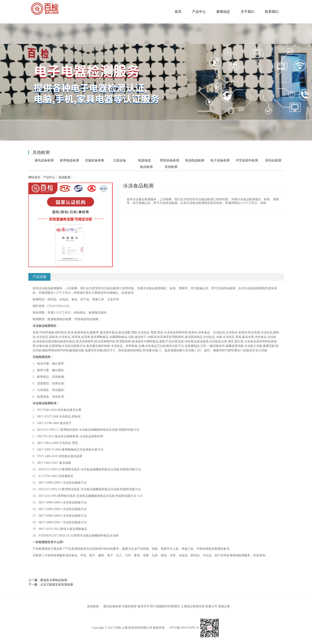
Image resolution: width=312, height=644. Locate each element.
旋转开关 (144, 606)
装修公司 (211, 606)
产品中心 (199, 12)
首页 (178, 12)
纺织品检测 (273, 160)
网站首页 (34, 177)
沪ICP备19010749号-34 (184, 628)
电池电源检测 (195, 160)
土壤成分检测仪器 (193, 606)
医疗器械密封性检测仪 (165, 606)
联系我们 (272, 12)
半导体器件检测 (247, 160)
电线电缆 (144, 160)
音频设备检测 (95, 160)
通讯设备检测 (44, 160)
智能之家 (224, 606)
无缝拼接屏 (129, 606)
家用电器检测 (69, 160)
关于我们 (247, 12)
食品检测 (146, 167)
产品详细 (39, 277)
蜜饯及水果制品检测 (54, 580)
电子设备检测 (220, 160)
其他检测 (171, 167)
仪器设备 (120, 160)
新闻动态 (223, 12)
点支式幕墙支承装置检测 (57, 585)
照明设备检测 (170, 160)
